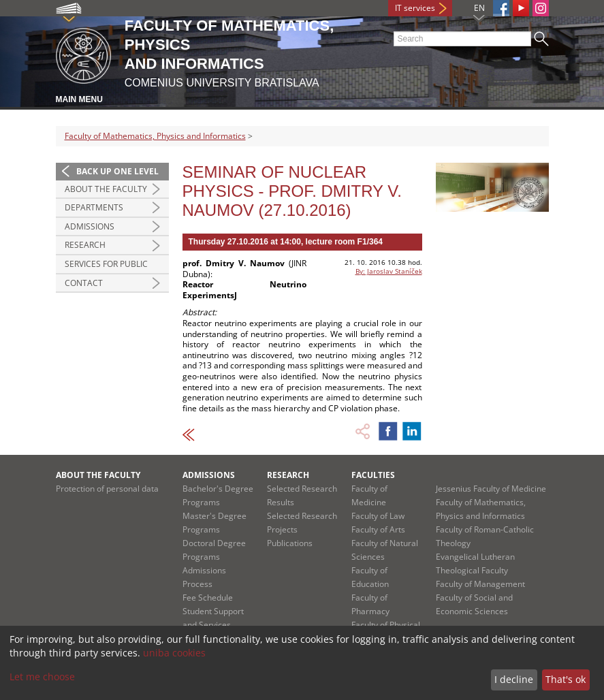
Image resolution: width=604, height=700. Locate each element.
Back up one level (117, 171)
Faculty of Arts (378, 529)
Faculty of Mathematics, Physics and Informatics (155, 136)
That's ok (566, 679)
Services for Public (106, 264)
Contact (84, 283)
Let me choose (42, 677)
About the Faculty (106, 189)
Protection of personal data (107, 489)
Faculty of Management (480, 584)
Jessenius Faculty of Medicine (491, 489)
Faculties (373, 475)
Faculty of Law (378, 516)
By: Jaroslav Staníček (389, 271)
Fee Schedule (208, 598)
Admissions (90, 226)
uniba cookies (174, 653)
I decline (514, 679)
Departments (94, 207)
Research (85, 245)
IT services (415, 8)
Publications (290, 543)
